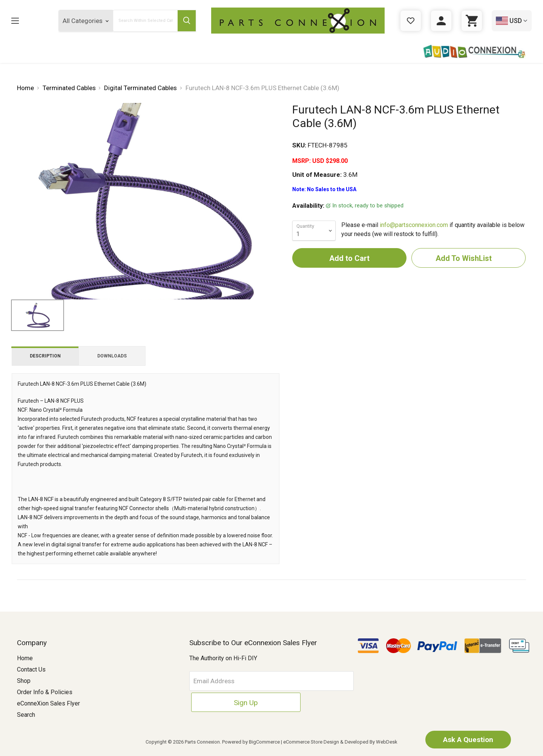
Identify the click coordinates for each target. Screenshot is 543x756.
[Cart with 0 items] (472, 21)
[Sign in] (441, 21)
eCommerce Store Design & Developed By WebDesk (340, 742)
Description (45, 356)
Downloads (112, 356)
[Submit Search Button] (186, 21)
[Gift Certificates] (411, 21)
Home (25, 658)
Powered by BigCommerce (251, 742)
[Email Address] (247, 681)
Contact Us (31, 669)
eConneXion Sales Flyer (48, 703)
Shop (24, 681)
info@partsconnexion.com (414, 225)
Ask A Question (462, 739)
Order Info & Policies (45, 692)
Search (26, 715)
